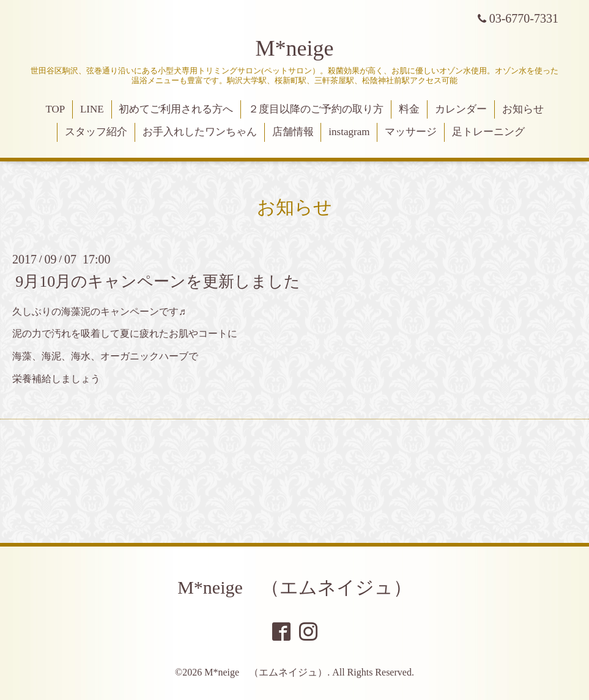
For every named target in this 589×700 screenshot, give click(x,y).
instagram (349, 132)
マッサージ (411, 132)
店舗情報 (293, 132)
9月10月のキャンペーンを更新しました (158, 281)
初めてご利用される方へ (176, 109)
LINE (92, 109)
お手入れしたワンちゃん (200, 132)
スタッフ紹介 (96, 132)
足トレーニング (488, 132)
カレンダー (461, 109)
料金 (409, 109)
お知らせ (523, 109)
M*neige (295, 48)
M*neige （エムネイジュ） (294, 587)
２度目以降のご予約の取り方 (316, 109)
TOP (55, 109)
